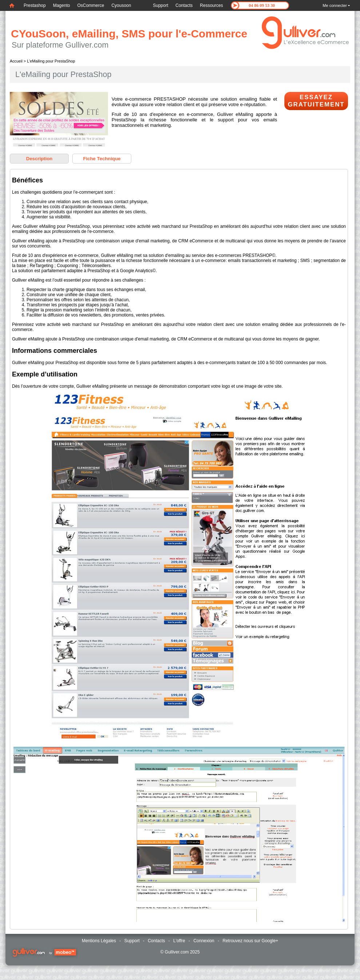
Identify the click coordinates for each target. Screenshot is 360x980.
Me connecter (335, 5)
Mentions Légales (99, 941)
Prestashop (35, 5)
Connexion (204, 941)
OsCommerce (91, 5)
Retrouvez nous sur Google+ (250, 941)
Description (39, 159)
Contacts (184, 5)
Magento (62, 5)
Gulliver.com (177, 952)
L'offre (179, 941)
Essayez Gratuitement (316, 101)
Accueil (16, 61)
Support (160, 5)
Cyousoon (121, 5)
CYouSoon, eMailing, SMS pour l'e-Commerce (129, 34)
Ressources (211, 5)
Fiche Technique (102, 159)
